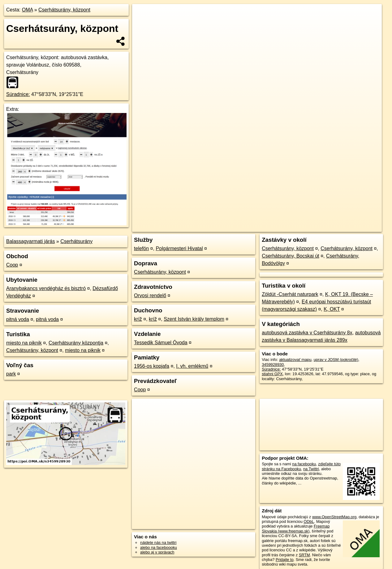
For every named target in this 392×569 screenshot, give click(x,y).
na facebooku (304, 464)
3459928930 (273, 365)
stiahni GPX (272, 374)
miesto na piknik (24, 343)
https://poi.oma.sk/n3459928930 (354, 222)
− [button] (143, 24)
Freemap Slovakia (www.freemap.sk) (296, 528)
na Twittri (311, 469)
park (11, 374)
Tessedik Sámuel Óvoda (161, 343)
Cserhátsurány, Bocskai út (291, 256)
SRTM (304, 555)
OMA (28, 10)
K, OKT (332, 309)
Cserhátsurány (76, 241)
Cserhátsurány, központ (64, 10)
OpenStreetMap (275, 222)
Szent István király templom (194, 319)
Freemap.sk (307, 222)
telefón (141, 248)
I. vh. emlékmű (192, 366)
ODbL (309, 521)
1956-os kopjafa (152, 366)
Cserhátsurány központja (76, 343)
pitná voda (18, 319)
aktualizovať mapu (295, 360)
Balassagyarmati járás (30, 241)
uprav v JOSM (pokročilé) (336, 360)
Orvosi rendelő (150, 295)
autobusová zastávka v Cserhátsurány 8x (307, 333)
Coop (12, 265)
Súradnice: (18, 94)
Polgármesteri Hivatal (179, 248)
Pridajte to (285, 560)
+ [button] (143, 15)
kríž (138, 319)
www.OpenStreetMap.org (334, 517)
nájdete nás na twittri (158, 543)
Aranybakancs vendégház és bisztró (46, 288)
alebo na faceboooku (159, 547)
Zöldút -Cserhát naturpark (290, 294)
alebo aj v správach (157, 552)
